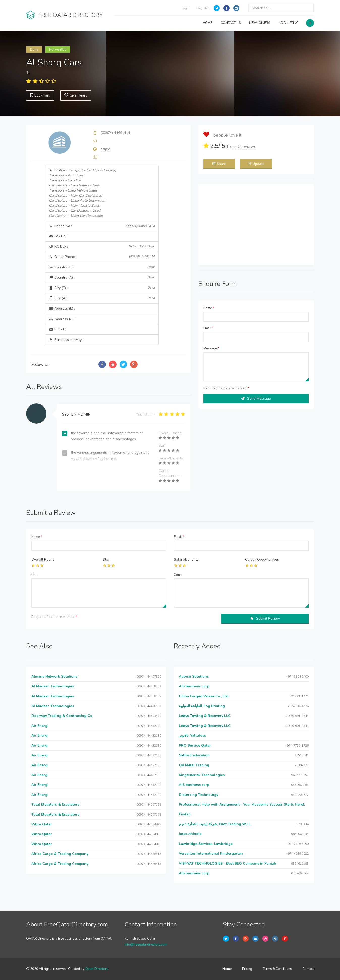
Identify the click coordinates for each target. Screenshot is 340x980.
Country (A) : (102, 278)
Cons (178, 575)
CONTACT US (231, 23)
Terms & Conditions (277, 969)
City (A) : (102, 298)
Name (209, 308)
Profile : (82, 193)
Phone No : (102, 226)
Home (227, 969)
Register (203, 8)
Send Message (256, 399)
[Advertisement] (256, 225)
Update (256, 164)
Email (208, 328)
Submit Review (265, 619)
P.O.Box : (102, 246)
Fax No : (58, 236)
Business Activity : (66, 340)
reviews (247, 146)
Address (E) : (62, 309)
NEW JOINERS (260, 23)
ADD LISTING (289, 23)
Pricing (247, 969)
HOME (207, 23)
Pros (35, 575)
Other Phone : (102, 257)
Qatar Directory (97, 969)
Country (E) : (102, 267)
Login (185, 8)
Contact (308, 969)
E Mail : (57, 329)
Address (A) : (62, 319)
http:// (105, 149)
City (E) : (102, 288)
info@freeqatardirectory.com (146, 945)
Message (211, 348)
